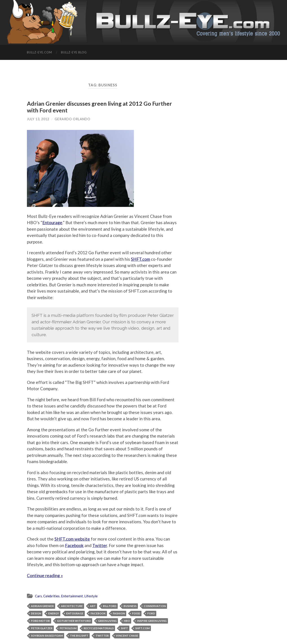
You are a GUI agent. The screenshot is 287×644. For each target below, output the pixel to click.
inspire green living (152, 621)
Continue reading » (45, 575)
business (130, 606)
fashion (119, 613)
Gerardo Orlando (73, 119)
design (36, 613)
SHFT (124, 628)
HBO (127, 621)
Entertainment (72, 596)
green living (107, 621)
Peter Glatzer (42, 628)
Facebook (74, 545)
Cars (38, 596)
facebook (98, 613)
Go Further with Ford (74, 621)
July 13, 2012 (38, 119)
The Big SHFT (79, 636)
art (93, 606)
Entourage (52, 222)
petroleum (68, 628)
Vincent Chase (127, 636)
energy (54, 613)
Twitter (100, 545)
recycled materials (99, 628)
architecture (72, 606)
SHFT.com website (72, 539)
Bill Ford (110, 606)
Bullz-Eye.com (39, 52)
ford (151, 613)
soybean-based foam (47, 636)
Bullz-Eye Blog (74, 52)
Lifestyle (91, 596)
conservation (155, 606)
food (136, 613)
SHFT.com (140, 259)
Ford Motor (40, 621)
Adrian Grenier (42, 606)
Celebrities (51, 596)
